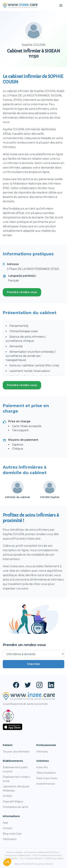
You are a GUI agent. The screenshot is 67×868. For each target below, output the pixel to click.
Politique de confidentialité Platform (42, 852)
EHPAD (7, 796)
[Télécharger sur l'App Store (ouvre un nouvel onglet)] (33, 727)
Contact (8, 828)
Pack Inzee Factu (47, 778)
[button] (7, 862)
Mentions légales (14, 852)
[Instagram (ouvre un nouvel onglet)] (39, 685)
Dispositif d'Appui (13, 802)
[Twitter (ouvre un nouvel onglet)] (28, 685)
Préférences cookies (54, 858)
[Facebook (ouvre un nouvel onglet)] (16, 685)
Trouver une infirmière (16, 752)
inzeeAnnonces (46, 784)
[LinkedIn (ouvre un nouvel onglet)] (51, 685)
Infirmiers (42, 752)
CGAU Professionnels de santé (47, 855)
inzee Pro (42, 767)
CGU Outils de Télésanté (31, 858)
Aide (5, 823)
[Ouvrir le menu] (61, 5)
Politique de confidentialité (17, 855)
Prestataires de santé (16, 807)
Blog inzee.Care (12, 834)
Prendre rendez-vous (24, 293)
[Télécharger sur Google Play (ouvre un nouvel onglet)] (33, 735)
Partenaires (10, 839)
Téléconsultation (46, 773)
